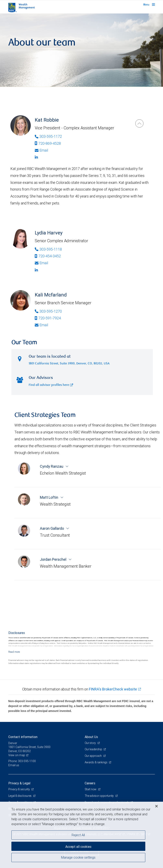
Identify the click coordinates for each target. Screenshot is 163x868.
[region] (81, 835)
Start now (91, 789)
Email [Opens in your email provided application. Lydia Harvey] (41, 263)
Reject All (78, 835)
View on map (17, 755)
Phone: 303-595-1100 (22, 761)
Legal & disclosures (20, 796)
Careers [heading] (90, 783)
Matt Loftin (49, 497)
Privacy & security (19, 789)
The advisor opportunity (100, 796)
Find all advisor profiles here (51, 385)
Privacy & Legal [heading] (19, 783)
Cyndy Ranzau (52, 466)
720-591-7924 (48, 318)
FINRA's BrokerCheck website (113, 689)
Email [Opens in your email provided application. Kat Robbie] (41, 150)
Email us (14, 765)
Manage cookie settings (78, 857)
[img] (81, 50)
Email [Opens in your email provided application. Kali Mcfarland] (41, 325)
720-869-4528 (48, 143)
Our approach (94, 756)
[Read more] (14, 652)
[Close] (156, 806)
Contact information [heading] (23, 737)
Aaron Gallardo (52, 528)
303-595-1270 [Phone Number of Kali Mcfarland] (48, 311)
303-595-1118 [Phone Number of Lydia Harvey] (48, 249)
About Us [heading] (91, 737)
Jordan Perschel (54, 559)
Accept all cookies (78, 847)
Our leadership (94, 749)
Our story (91, 743)
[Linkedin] (81, 157)
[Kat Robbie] (139, 123)
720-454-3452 (48, 256)
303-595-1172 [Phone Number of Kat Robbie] (48, 136)
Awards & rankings (96, 762)
